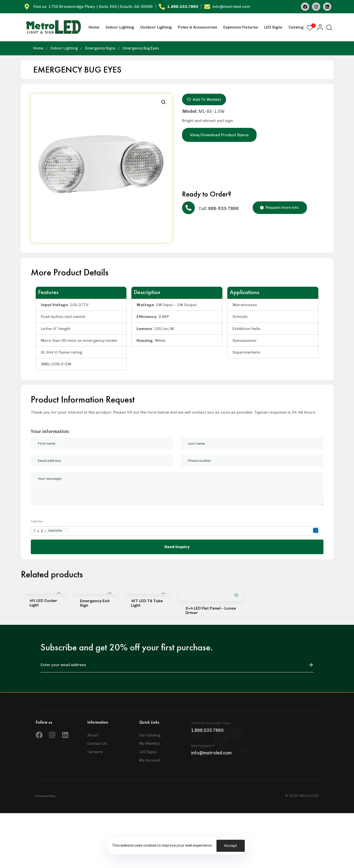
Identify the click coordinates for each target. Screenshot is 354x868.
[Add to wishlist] (236, 595)
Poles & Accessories (198, 27)
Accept (231, 846)
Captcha (37, 521)
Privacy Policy (46, 796)
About (93, 735)
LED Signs (273, 27)
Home (94, 27)
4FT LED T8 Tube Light (147, 603)
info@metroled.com (231, 7)
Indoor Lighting (120, 27)
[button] (319, 27)
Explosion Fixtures (241, 27)
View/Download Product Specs (219, 135)
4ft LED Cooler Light (43, 603)
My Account (150, 760)
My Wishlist (150, 744)
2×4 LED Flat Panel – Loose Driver (211, 610)
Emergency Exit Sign (95, 603)
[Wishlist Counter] (310, 28)
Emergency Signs (100, 48)
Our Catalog (150, 735)
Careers (95, 752)
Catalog (296, 27)
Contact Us (97, 744)
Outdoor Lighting (156, 27)
